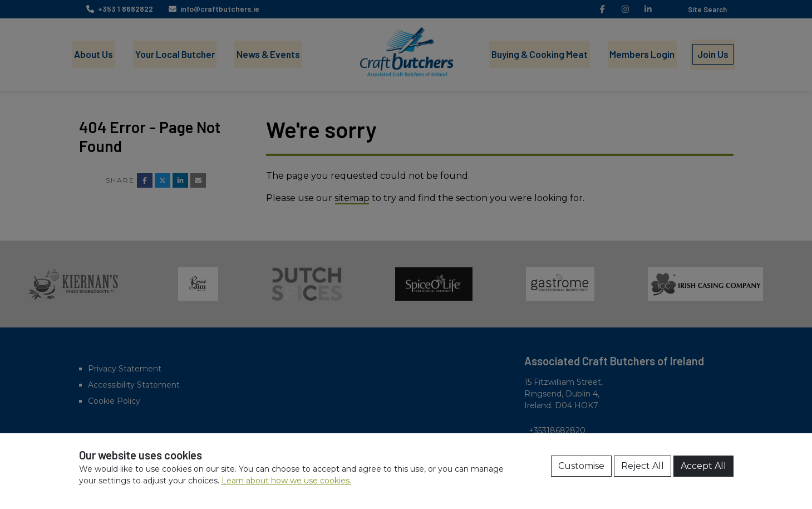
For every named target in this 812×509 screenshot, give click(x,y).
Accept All (703, 466)
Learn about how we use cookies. (286, 481)
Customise (581, 466)
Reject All (643, 466)
